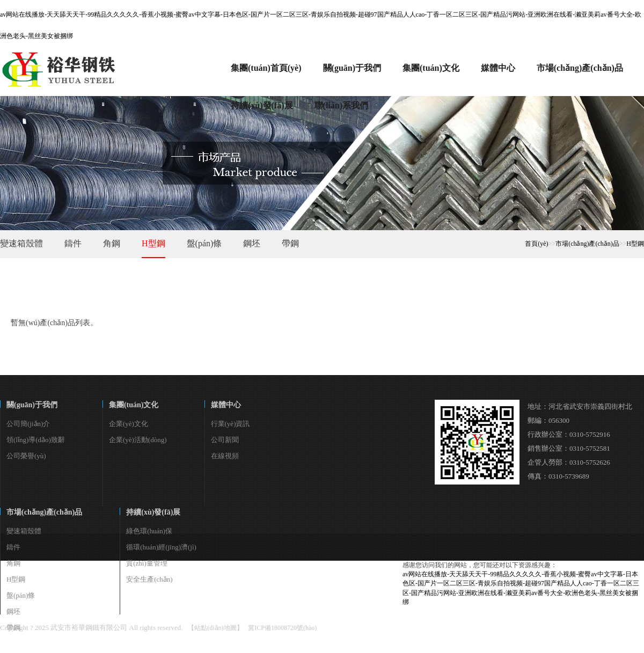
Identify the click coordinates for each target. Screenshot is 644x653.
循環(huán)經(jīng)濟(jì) (161, 547)
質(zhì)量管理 (147, 563)
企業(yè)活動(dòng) (138, 440)
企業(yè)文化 (129, 424)
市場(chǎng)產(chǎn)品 (587, 244)
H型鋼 (153, 243)
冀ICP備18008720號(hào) (282, 628)
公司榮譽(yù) (26, 456)
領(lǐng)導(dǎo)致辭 (36, 440)
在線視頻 (225, 456)
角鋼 (112, 243)
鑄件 (73, 243)
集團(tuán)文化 (134, 405)
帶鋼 (290, 243)
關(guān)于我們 (32, 405)
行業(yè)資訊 (230, 424)
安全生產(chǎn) (149, 579)
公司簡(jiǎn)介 (28, 424)
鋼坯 (252, 243)
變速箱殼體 (21, 243)
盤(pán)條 (204, 243)
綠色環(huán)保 (149, 531)
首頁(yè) (536, 244)
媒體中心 (226, 405)
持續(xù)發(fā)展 (153, 512)
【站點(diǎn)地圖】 (215, 628)
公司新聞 (225, 440)
